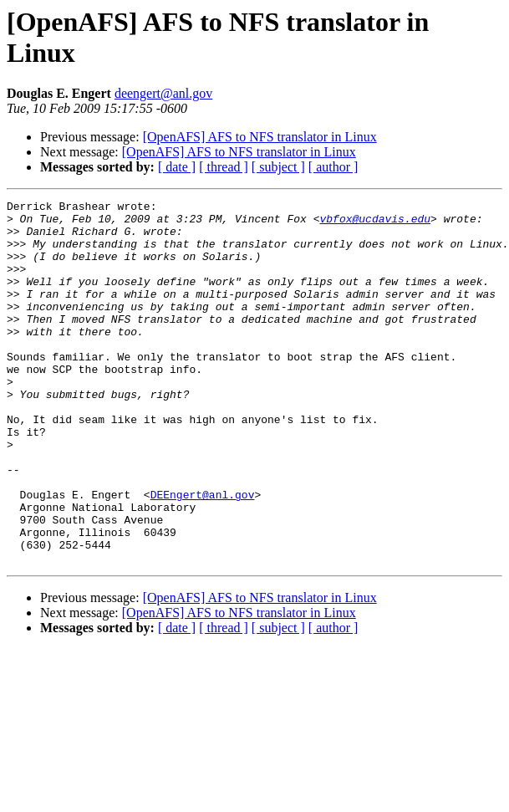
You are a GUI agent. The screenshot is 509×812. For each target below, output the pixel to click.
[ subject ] (278, 167)
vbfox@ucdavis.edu (375, 223)
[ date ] (177, 167)
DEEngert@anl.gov (203, 554)
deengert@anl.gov (163, 93)
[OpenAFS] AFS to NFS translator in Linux (260, 137)
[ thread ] (224, 167)
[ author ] (333, 167)
